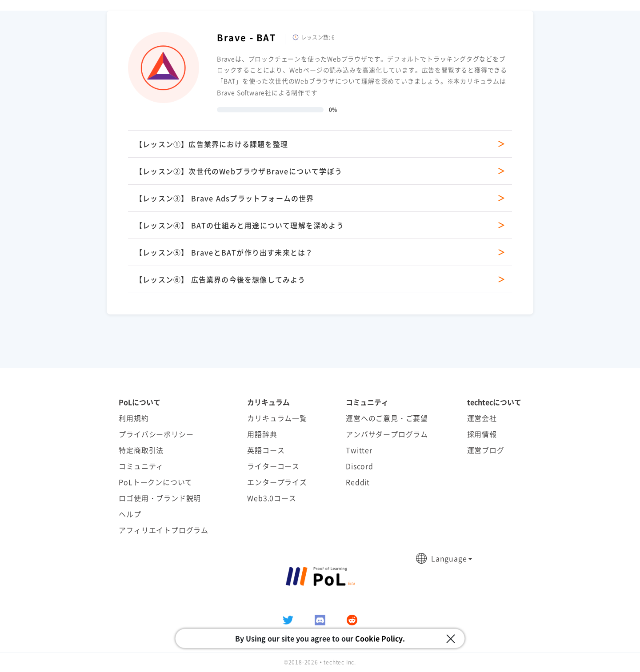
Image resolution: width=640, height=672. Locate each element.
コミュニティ (141, 466)
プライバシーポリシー (156, 434)
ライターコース (273, 466)
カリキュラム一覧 (277, 418)
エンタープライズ (277, 482)
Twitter (359, 450)
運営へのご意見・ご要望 (387, 418)
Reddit (358, 482)
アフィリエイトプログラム (164, 530)
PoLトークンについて (156, 482)
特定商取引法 (141, 450)
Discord (360, 466)
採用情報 (482, 434)
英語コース (266, 450)
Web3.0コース (272, 498)
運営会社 (482, 418)
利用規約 (134, 418)
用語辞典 (262, 434)
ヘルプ (130, 514)
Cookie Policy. (380, 638)
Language (449, 558)
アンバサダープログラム (387, 434)
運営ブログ (486, 450)
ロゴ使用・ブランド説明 (160, 498)
